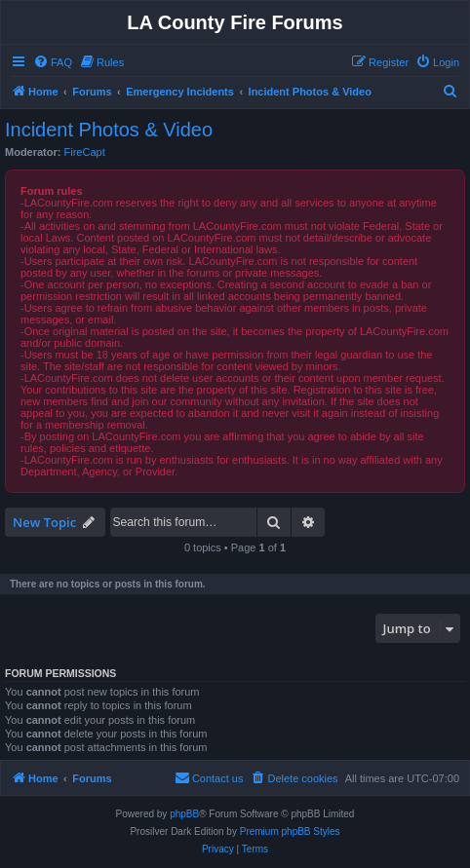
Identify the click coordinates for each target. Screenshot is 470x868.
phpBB (184, 814)
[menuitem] (53, 62)
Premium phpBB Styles (290, 831)
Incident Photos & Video (109, 130)
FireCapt (85, 152)
